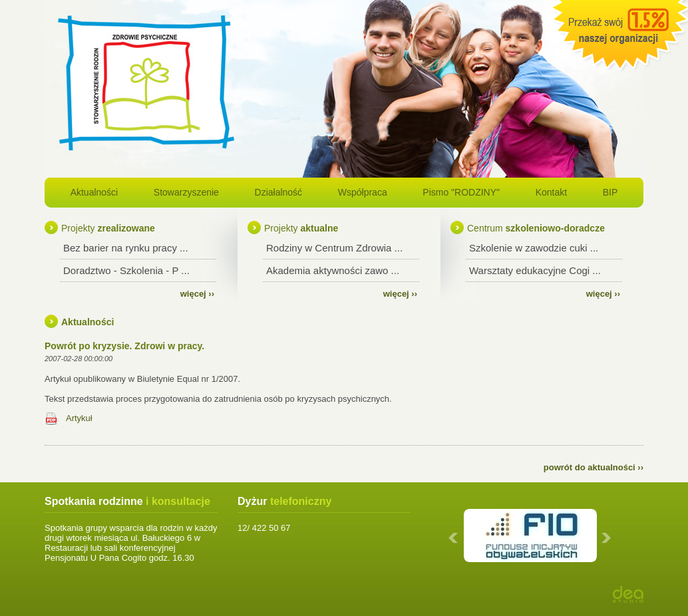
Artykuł (79, 418)
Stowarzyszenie (186, 192)
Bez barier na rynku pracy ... (126, 248)
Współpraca (363, 192)
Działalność (279, 192)
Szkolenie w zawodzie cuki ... (534, 248)
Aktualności (94, 192)
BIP (610, 192)
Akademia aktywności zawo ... (333, 270)
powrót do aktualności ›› (594, 467)
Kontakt (551, 192)
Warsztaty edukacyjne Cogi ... (535, 270)
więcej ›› (197, 294)
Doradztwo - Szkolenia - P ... (126, 270)
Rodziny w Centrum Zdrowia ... (334, 248)
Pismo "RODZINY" (461, 192)
